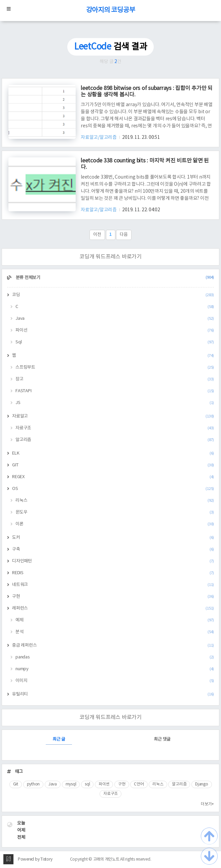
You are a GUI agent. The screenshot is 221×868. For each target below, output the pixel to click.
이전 (97, 235)
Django (202, 784)
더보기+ (207, 804)
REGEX (113, 477)
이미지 (115, 681)
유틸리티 (113, 694)
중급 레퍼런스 (113, 645)
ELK (113, 453)
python (33, 784)
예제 (115, 620)
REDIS (113, 573)
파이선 (115, 330)
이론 (115, 524)
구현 (113, 597)
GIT (113, 465)
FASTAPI (115, 391)
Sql (115, 342)
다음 (124, 235)
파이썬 (104, 784)
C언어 (139, 784)
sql (87, 784)
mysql (71, 784)
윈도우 (115, 512)
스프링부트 (115, 367)
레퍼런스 (113, 608)
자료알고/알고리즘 (99, 137)
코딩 (113, 295)
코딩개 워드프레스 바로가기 (110, 257)
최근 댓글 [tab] (162, 739)
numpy (115, 669)
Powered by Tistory (35, 859)
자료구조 (115, 428)
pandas (115, 657)
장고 (115, 379)
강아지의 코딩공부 (111, 10)
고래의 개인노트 (106, 859)
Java (115, 319)
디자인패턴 (113, 561)
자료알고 (113, 416)
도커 (113, 538)
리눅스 (115, 501)
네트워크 (113, 585)
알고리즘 (115, 440)
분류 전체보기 (114, 278)
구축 (113, 549)
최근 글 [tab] (59, 739)
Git (16, 784)
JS (115, 403)
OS (113, 489)
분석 (115, 632)
